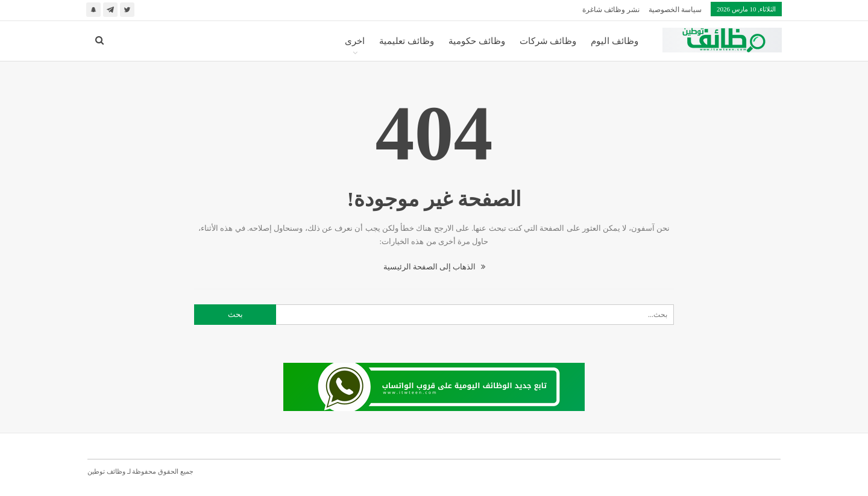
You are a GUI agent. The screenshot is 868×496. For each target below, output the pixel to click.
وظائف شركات (548, 41)
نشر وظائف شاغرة (611, 10)
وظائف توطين (106, 471)
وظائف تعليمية (407, 41)
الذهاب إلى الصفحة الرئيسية (434, 267)
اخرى (355, 41)
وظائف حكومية (477, 41)
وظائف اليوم (615, 41)
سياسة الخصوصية (675, 10)
